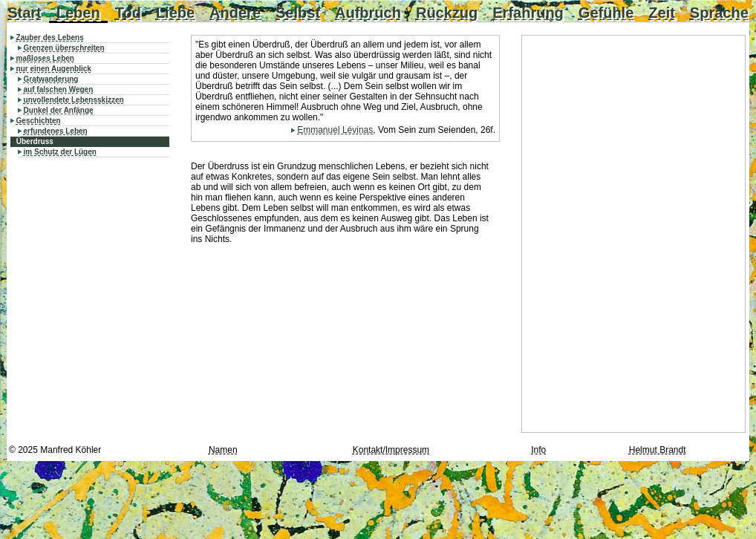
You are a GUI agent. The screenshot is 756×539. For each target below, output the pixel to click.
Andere (235, 13)
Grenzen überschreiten (64, 48)
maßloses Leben (45, 58)
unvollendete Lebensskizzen (74, 100)
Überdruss (35, 141)
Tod (128, 13)
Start (25, 13)
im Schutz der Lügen (60, 152)
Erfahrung (528, 13)
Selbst (298, 13)
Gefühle (606, 13)
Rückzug (447, 13)
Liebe (175, 13)
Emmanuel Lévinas (335, 130)
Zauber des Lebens (50, 37)
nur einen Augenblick (54, 69)
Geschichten (39, 121)
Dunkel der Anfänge (59, 110)
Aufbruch (368, 13)
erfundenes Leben (56, 131)
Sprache (719, 13)
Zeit (662, 13)
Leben (78, 13)
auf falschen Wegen (59, 89)
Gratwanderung (51, 79)
